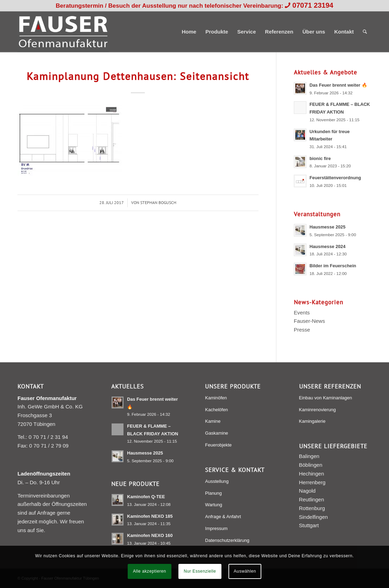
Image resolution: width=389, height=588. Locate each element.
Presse (302, 330)
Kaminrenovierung (318, 410)
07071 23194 (313, 5)
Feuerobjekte (218, 445)
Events (302, 313)
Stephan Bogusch (158, 202)
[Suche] (365, 32)
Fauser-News (309, 321)
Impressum (216, 528)
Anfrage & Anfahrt (223, 517)
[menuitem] (189, 32)
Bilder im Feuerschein (333, 266)
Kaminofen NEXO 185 (150, 516)
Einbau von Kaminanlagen (326, 398)
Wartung (214, 505)
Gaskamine (217, 433)
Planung (213, 493)
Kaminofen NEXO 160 (150, 535)
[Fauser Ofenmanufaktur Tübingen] (63, 32)
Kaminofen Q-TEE (146, 497)
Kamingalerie (312, 421)
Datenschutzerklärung (227, 540)
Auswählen (245, 571)
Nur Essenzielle (200, 571)
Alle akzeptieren (150, 571)
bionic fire (320, 158)
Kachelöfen (216, 410)
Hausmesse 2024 (328, 246)
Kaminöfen (216, 398)
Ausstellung (217, 481)
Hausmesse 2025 (328, 227)
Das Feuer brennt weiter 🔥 (338, 85)
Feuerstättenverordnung (335, 178)
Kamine (213, 421)
